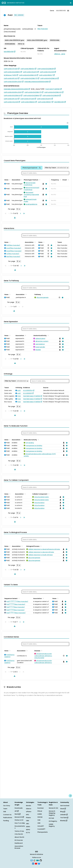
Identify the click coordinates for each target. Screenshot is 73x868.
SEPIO (28, 830)
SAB (5, 812)
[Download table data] (14, 218)
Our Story (7, 806)
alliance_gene (60, 54)
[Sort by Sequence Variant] (19, 598)
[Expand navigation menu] (71, 3)
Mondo (29, 806)
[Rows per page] (18, 209)
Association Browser (19, 847)
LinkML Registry (52, 825)
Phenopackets (43, 832)
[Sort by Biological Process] (41, 546)
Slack (63, 809)
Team (5, 809)
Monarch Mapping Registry (52, 813)
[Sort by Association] (21, 180)
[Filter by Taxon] (57, 168)
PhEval (40, 811)
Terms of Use (19, 831)
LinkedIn (64, 815)
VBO (28, 824)
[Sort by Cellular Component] (48, 494)
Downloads (19, 808)
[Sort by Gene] (10, 180)
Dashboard (19, 843)
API (17, 811)
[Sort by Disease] (41, 651)
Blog (63, 812)
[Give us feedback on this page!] (70, 796)
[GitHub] (41, 860)
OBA (28, 821)
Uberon (29, 809)
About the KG (19, 837)
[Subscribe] (32, 860)
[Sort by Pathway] (42, 294)
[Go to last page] (24, 213)
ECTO (28, 833)
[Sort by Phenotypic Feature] (39, 180)
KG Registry (53, 821)
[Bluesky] (39, 863)
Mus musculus (43, 29)
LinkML (40, 814)
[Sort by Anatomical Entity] (48, 335)
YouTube (64, 818)
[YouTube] (36, 863)
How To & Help (20, 823)
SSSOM (40, 817)
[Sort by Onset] (68, 180)
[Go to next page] (20, 213)
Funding (6, 821)
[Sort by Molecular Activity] (38, 440)
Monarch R (19, 817)
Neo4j (18, 814)
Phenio (28, 818)
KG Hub (51, 818)
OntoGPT (41, 826)
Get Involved (65, 806)
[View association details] (46, 184)
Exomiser (41, 808)
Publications (8, 818)
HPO (28, 815)
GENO (28, 827)
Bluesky (64, 821)
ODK (39, 823)
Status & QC (19, 820)
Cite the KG (19, 834)
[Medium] (38, 860)
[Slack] (34, 860)
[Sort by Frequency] (60, 180)
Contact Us (7, 815)
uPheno (29, 812)
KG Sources (19, 840)
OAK (39, 820)
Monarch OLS (53, 808)
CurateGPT (41, 829)
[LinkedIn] (33, 863)
